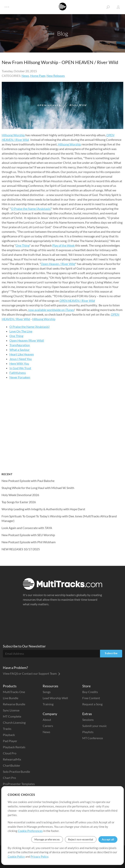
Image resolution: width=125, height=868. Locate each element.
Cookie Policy (16, 857)
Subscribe (111, 653)
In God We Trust (20, 368)
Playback (9, 735)
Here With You (19, 363)
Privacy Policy (39, 857)
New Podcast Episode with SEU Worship (28, 535)
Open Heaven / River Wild (58, 264)
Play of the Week (63, 245)
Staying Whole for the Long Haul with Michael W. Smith (38, 488)
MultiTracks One (14, 692)
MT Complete (12, 716)
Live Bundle (11, 698)
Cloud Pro (10, 753)
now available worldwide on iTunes (51, 310)
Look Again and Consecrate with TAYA (27, 528)
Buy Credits (90, 692)
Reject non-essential (81, 839)
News (25, 76)
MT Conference (93, 738)
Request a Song (92, 704)
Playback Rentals (14, 747)
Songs (47, 692)
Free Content (91, 698)
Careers (48, 726)
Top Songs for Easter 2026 (19, 502)
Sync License (11, 710)
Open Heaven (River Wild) (27, 340)
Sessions (88, 720)
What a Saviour (20, 350)
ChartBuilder (12, 765)
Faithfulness (18, 373)
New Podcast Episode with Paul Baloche (28, 481)
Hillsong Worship (13, 135)
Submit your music (95, 726)
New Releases (56, 76)
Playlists (88, 732)
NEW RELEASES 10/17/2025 (21, 549)
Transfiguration (20, 345)
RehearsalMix (12, 759)
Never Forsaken (20, 377)
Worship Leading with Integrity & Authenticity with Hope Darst (43, 509)
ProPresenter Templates (19, 784)
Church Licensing (14, 722)
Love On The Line (21, 331)
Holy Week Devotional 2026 (20, 495)
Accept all (108, 839)
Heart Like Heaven (22, 354)
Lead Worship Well (55, 698)
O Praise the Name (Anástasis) (31, 209)
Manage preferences (47, 839)
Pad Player (10, 741)
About (47, 720)
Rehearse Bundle (14, 704)
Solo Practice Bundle (16, 772)
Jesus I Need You (21, 359)
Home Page (38, 76)
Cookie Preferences (30, 831)
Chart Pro (9, 778)
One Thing (22, 245)
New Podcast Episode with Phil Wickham (29, 542)
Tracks (7, 729)
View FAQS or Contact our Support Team (32, 673)
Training (48, 704)
